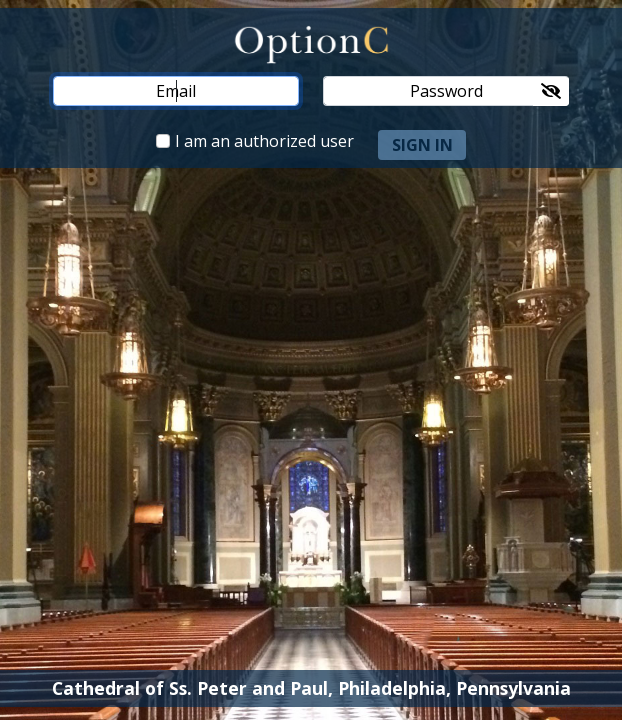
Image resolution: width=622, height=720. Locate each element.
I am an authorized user (264, 141)
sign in (422, 145)
